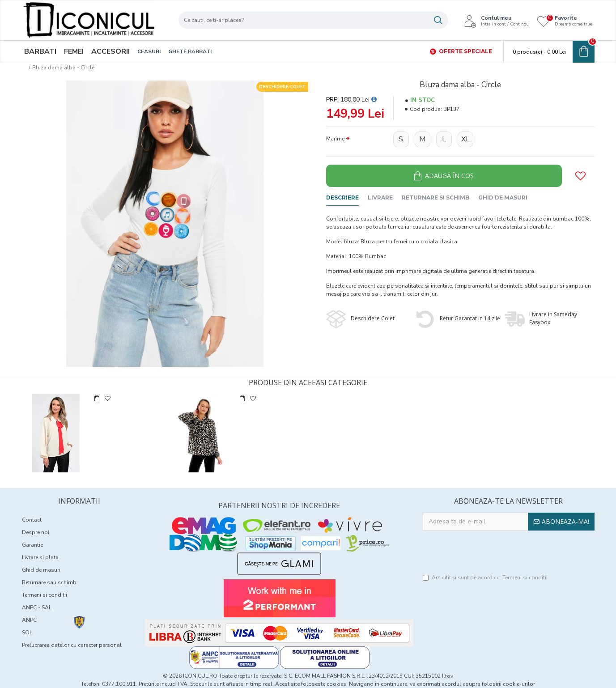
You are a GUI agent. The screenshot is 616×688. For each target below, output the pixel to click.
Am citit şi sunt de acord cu (486, 578)
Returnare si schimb (435, 197)
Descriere (342, 197)
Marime (335, 139)
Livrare (380, 197)
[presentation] (509, 552)
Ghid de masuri (503, 197)
